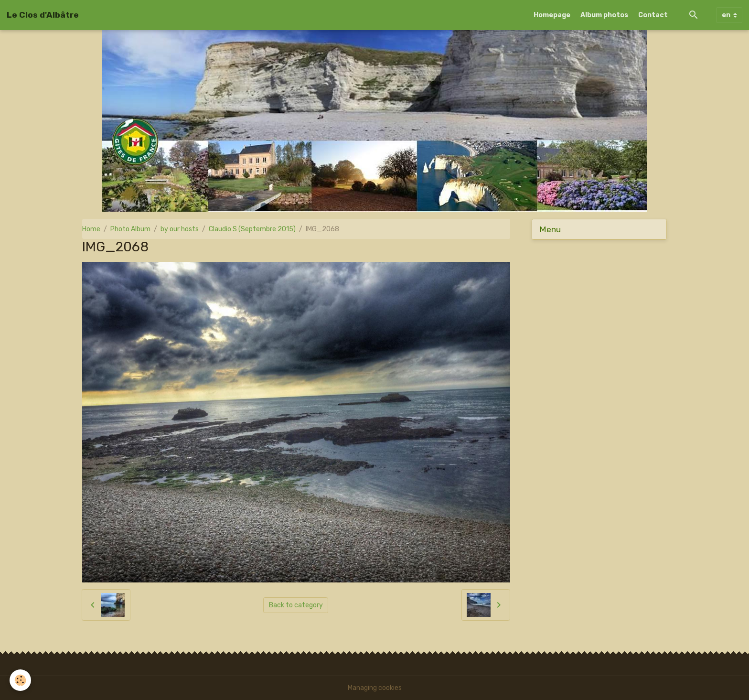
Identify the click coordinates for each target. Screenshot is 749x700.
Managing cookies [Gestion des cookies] (375, 688)
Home (91, 229)
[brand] (43, 15)
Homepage (552, 15)
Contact (653, 15)
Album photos (604, 15)
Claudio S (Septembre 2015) (252, 229)
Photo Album (130, 229)
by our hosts (180, 229)
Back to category (296, 605)
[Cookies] (20, 680)
